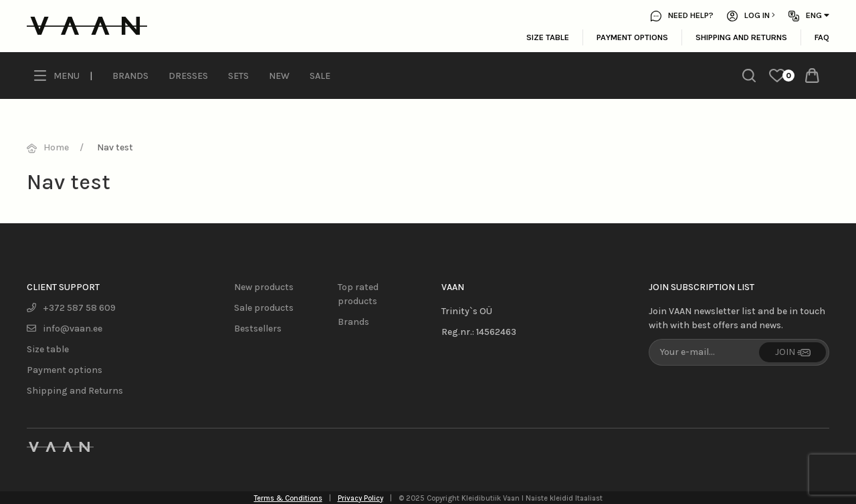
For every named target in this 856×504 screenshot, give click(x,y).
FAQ (822, 37)
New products (264, 287)
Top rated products (358, 294)
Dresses (188, 76)
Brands (130, 76)
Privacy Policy (360, 498)
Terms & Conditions (288, 498)
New (279, 76)
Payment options (632, 37)
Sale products (264, 308)
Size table (548, 37)
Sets (238, 76)
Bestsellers (258, 329)
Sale (320, 76)
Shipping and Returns (741, 37)
